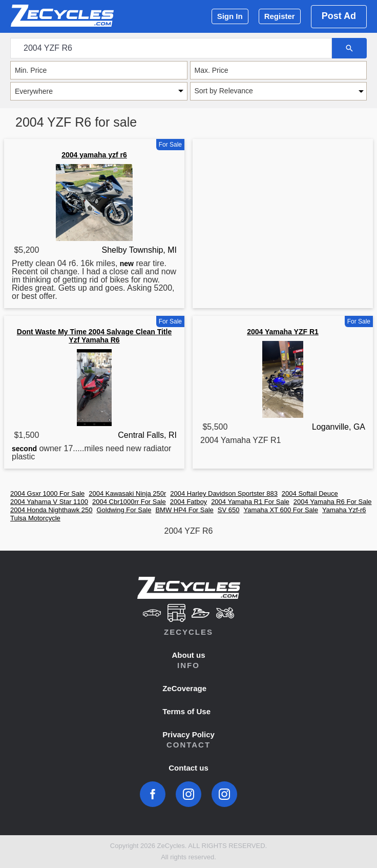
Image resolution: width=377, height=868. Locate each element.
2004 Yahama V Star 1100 (49, 502)
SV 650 (229, 510)
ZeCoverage (184, 688)
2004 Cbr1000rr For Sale (129, 502)
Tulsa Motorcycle (35, 518)
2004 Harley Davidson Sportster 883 (224, 493)
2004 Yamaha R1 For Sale (250, 502)
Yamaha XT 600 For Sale (281, 510)
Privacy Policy (188, 734)
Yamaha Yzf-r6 (344, 510)
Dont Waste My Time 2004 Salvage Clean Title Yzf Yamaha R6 (94, 336)
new (127, 264)
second (24, 449)
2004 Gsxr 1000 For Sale (47, 493)
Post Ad (339, 16)
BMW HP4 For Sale (184, 510)
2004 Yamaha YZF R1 (283, 332)
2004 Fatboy (188, 502)
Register (280, 16)
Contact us (188, 768)
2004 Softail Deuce (310, 493)
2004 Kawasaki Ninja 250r (127, 493)
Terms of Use (186, 711)
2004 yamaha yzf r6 (94, 155)
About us (189, 655)
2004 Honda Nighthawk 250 (51, 510)
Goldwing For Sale (124, 510)
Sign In (230, 16)
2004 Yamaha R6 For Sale (333, 502)
